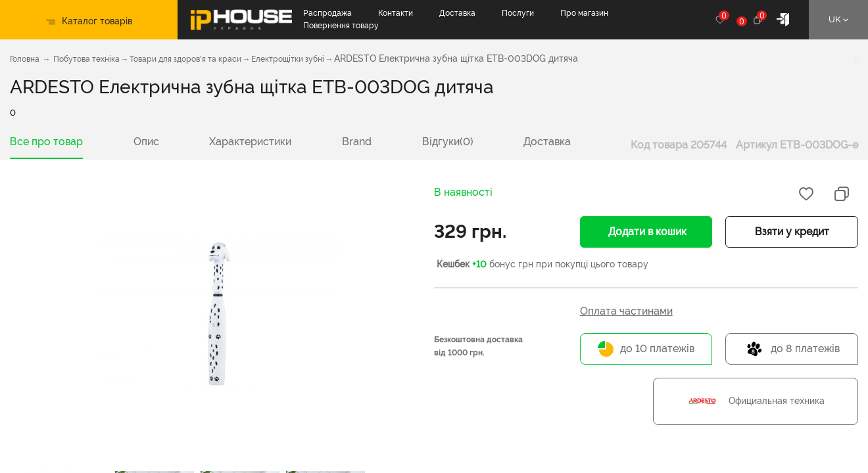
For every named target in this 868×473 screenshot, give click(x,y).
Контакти (396, 13)
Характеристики (250, 142)
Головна (25, 59)
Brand (357, 142)
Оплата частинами (626, 311)
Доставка (457, 13)
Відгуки (448, 142)
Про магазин (584, 13)
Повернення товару (341, 26)
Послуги (518, 13)
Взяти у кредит (792, 232)
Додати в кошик (646, 232)
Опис (146, 142)
